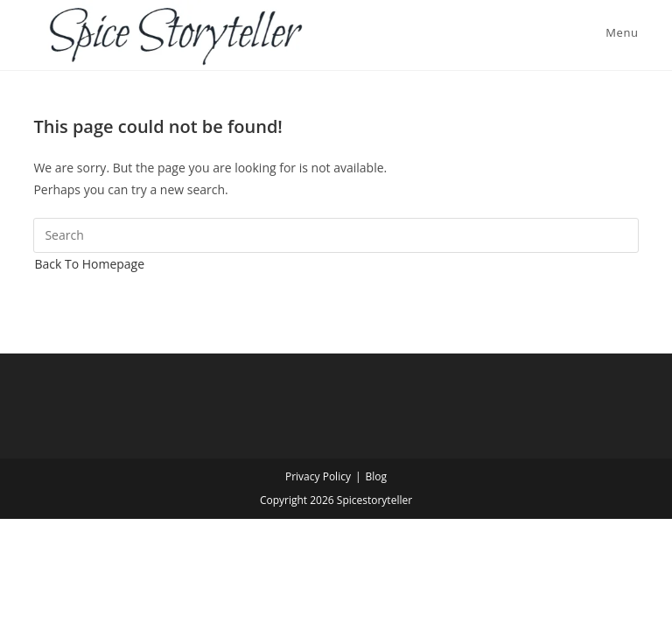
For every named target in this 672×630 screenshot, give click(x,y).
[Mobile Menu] (619, 32)
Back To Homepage (89, 264)
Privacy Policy (318, 476)
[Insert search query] (336, 235)
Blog (377, 476)
